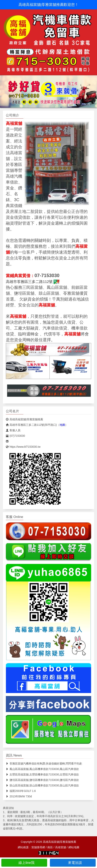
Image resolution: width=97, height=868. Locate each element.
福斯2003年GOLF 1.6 (21, 791)
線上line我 (24, 863)
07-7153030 (47, 275)
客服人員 (13, 430)
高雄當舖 (61, 847)
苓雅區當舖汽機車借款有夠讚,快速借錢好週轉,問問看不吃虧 (44, 764)
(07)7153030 (15, 436)
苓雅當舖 (71, 293)
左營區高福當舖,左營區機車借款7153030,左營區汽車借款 (42, 774)
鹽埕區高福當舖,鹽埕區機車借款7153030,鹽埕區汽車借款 (42, 780)
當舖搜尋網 (38, 847)
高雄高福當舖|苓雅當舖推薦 (24, 419)
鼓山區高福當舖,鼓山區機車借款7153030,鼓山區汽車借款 (42, 785)
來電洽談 (73, 863)
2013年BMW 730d (19, 796)
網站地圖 (74, 847)
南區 (50, 847)
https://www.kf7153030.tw (23, 447)
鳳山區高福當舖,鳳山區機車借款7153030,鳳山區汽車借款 (42, 769)
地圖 (62, 425)
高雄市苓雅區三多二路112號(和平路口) (31, 425)
